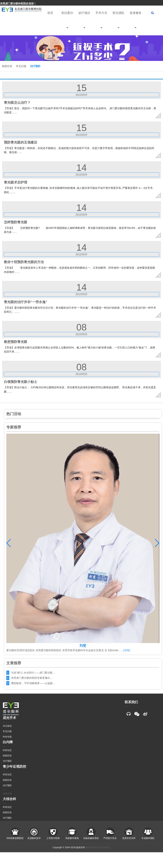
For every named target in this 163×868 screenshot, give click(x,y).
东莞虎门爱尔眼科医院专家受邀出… (32, 678)
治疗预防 (35, 66)
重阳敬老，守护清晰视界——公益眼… (33, 683)
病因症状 (7, 66)
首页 (50, 13)
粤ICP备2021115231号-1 (98, 847)
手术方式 (101, 23)
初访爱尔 (67, 23)
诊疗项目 (84, 23)
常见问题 (21, 66)
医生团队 (119, 23)
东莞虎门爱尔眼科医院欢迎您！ (18, 4)
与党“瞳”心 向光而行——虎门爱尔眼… (33, 673)
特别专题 (7, 737)
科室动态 (7, 750)
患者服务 (136, 23)
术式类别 (7, 726)
